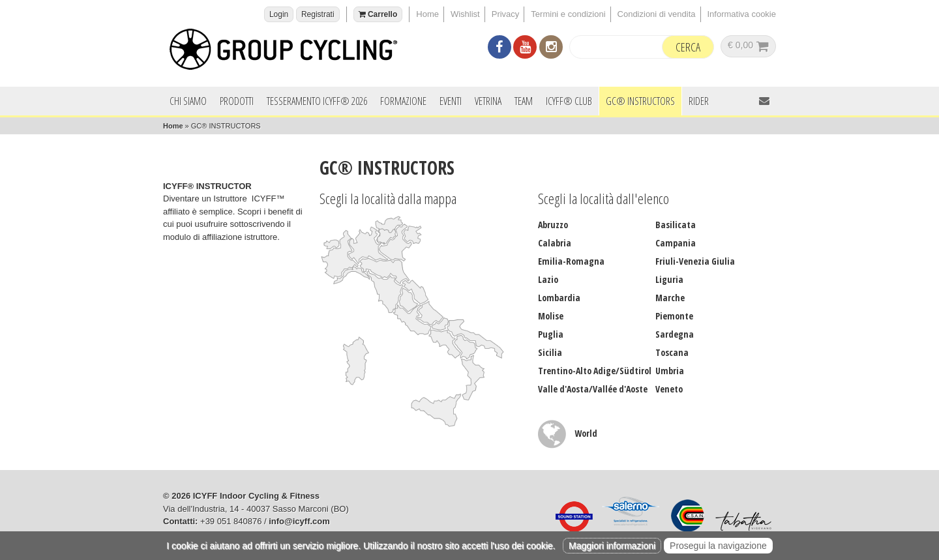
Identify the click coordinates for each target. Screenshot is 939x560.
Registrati (318, 14)
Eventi (451, 101)
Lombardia (559, 298)
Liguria (669, 279)
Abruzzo (553, 225)
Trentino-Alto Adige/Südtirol (595, 371)
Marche (670, 298)
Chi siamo (188, 101)
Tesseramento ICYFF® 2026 (317, 101)
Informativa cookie (742, 14)
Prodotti (237, 101)
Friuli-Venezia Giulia (695, 261)
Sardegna (675, 334)
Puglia (551, 334)
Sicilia (550, 352)
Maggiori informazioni (612, 546)
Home (427, 14)
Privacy (506, 14)
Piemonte (674, 316)
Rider (699, 101)
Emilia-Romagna (571, 261)
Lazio (548, 279)
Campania (676, 243)
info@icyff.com (299, 521)
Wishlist (465, 14)
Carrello (378, 14)
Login (279, 14)
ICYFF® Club (569, 101)
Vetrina (488, 101)
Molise (551, 316)
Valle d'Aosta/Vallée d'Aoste (593, 389)
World (568, 433)
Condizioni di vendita (657, 14)
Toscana (672, 352)
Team (524, 101)
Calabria (555, 243)
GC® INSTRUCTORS (640, 101)
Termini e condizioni (568, 14)
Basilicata (676, 225)
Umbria (670, 371)
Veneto (669, 389)
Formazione (403, 101)
